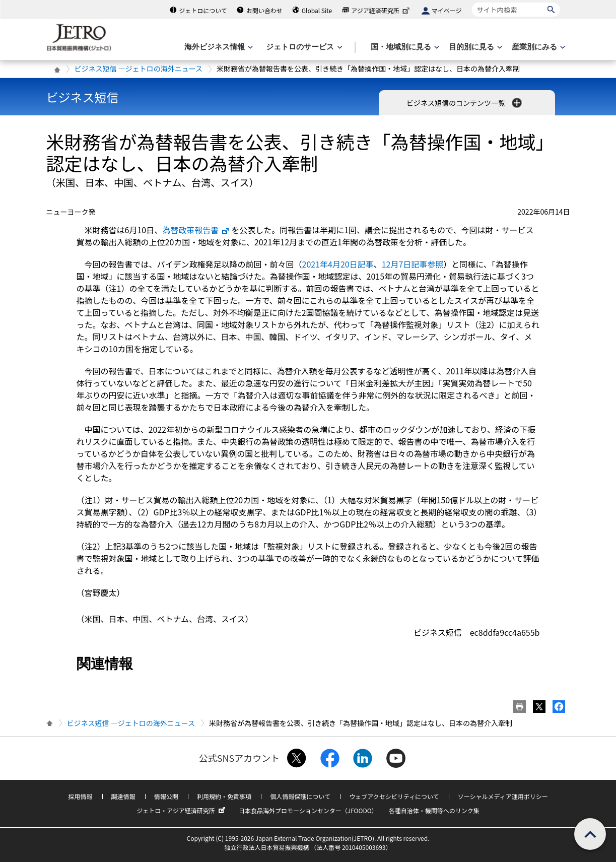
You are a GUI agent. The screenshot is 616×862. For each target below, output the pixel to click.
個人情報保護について (300, 796)
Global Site (317, 10)
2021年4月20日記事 (338, 264)
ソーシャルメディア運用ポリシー (503, 796)
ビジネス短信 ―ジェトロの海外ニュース (139, 69)
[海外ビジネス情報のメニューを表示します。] (218, 47)
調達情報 (123, 796)
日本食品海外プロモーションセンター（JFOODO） (308, 810)
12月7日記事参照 (413, 264)
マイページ (447, 10)
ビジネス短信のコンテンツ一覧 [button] (465, 103)
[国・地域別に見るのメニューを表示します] (404, 47)
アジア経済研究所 (381, 10)
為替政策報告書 (196, 230)
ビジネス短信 (83, 97)
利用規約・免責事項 (224, 796)
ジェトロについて (203, 10)
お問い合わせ (264, 10)
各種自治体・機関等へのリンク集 (434, 810)
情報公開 (166, 796)
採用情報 (80, 796)
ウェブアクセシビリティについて (394, 796)
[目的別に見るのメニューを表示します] (474, 47)
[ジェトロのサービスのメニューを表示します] (303, 47)
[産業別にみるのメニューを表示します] (537, 47)
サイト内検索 (472, 2)
